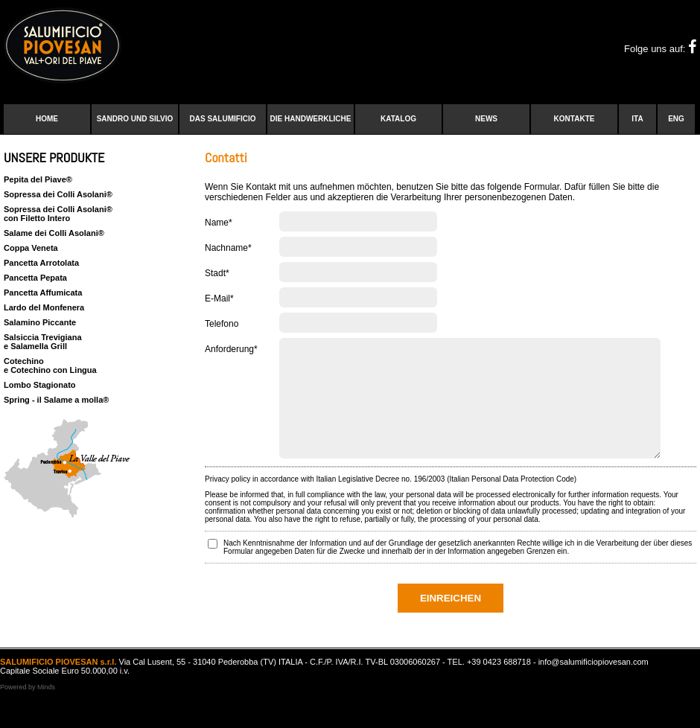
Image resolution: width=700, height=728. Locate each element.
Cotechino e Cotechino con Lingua (50, 365)
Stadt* (217, 273)
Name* (219, 223)
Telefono (222, 324)
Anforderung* (231, 349)
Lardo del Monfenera (44, 307)
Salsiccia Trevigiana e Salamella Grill (43, 342)
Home (47, 119)
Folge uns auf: (660, 49)
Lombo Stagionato (40, 385)
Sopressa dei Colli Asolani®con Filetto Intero (58, 214)
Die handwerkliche (311, 119)
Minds (46, 709)
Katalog (398, 119)
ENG (676, 119)
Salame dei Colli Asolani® (54, 233)
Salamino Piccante (40, 322)
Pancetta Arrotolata (41, 263)
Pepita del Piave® (38, 179)
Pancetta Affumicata (43, 293)
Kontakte (575, 119)
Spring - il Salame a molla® (56, 400)
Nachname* (228, 248)
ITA (637, 119)
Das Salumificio (223, 119)
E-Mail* (219, 298)
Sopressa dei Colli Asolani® (58, 194)
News (486, 119)
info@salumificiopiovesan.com (594, 684)
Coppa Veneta (31, 248)
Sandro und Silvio (135, 119)
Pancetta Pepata (35, 278)
